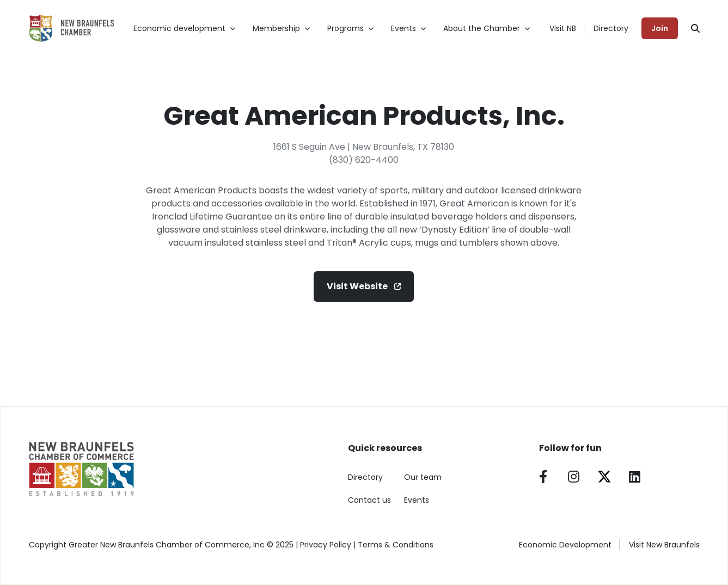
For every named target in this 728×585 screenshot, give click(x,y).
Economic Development (565, 545)
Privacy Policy (326, 545)
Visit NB (563, 28)
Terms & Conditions (396, 545)
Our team (423, 477)
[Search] (695, 28)
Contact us (369, 500)
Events (417, 500)
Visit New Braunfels (664, 545)
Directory (611, 28)
